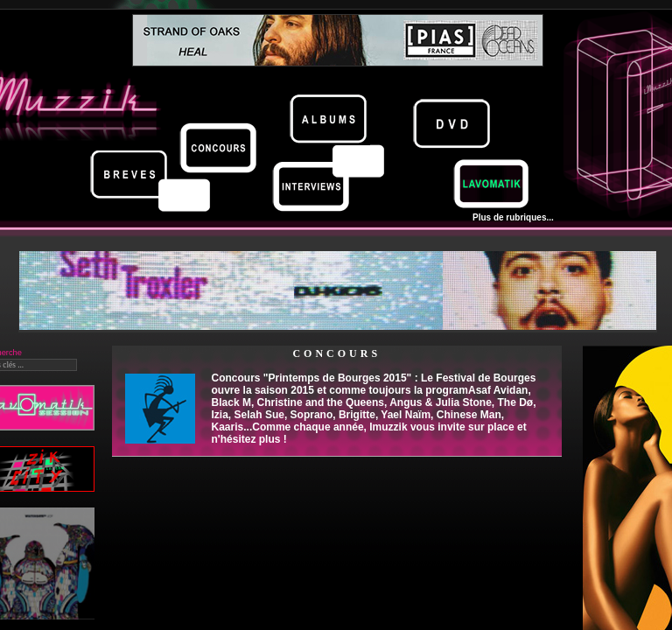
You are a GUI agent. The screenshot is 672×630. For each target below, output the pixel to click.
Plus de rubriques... (513, 217)
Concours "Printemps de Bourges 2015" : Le (374, 409)
